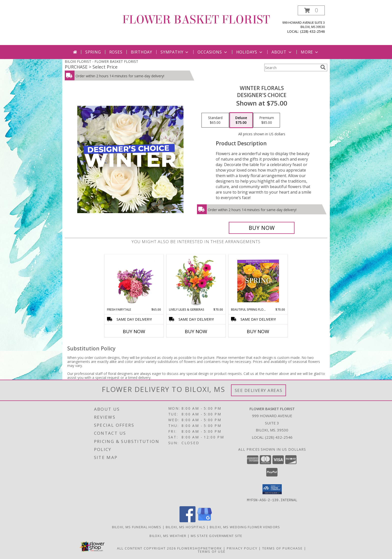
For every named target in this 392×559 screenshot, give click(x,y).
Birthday (141, 52)
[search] (323, 67)
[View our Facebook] (187, 521)
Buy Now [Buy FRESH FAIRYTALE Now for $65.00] (134, 331)
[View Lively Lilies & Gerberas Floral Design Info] (196, 281)
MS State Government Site (217, 535)
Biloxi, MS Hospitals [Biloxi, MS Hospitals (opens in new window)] (186, 527)
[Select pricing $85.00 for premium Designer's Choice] (267, 120)
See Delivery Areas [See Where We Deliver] (259, 390)
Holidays (250, 52)
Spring (93, 52)
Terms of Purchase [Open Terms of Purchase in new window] (282, 548)
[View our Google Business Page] (204, 521)
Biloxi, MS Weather (168, 535)
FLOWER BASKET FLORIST (196, 20)
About (282, 52)
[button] (311, 10)
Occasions (213, 52)
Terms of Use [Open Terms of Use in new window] (212, 551)
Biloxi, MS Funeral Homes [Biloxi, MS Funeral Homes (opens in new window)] (137, 527)
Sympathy (175, 52)
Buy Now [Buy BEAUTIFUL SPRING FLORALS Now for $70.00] (258, 331)
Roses (116, 52)
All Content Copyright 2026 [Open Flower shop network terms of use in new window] (146, 548)
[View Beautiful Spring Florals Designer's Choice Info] (258, 281)
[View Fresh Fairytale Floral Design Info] (134, 281)
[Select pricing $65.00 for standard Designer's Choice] (215, 120)
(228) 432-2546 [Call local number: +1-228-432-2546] (312, 31)
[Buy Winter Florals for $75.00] (262, 228)
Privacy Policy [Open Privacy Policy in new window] (242, 548)
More (310, 52)
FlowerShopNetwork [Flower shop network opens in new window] (200, 548)
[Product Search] (291, 68)
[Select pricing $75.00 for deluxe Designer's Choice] (241, 120)
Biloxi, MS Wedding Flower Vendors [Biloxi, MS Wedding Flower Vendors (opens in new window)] (245, 527)
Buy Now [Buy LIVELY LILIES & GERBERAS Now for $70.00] (196, 331)
